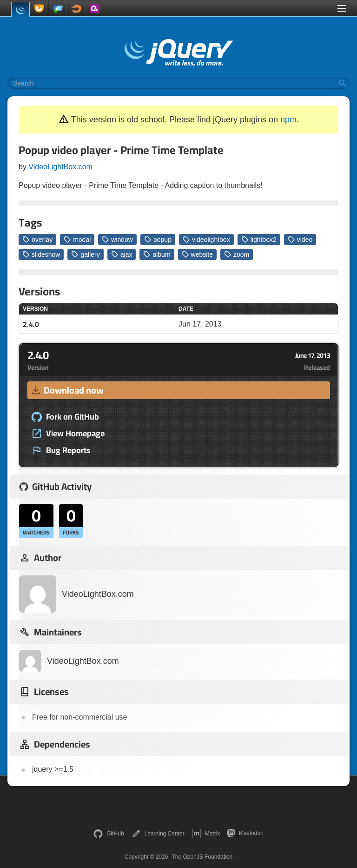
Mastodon (245, 833)
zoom (237, 254)
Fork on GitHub (65, 417)
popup (158, 240)
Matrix (206, 834)
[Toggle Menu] (342, 8)
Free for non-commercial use (80, 717)
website (197, 254)
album (157, 254)
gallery (85, 254)
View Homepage (68, 434)
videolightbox (206, 240)
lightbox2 (259, 240)
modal (77, 240)
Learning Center (158, 834)
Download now (66, 390)
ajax (122, 254)
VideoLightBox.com (60, 167)
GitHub (109, 834)
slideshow (41, 254)
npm (288, 120)
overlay (37, 240)
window (117, 240)
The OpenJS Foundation (202, 857)
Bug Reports (61, 450)
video (300, 240)
